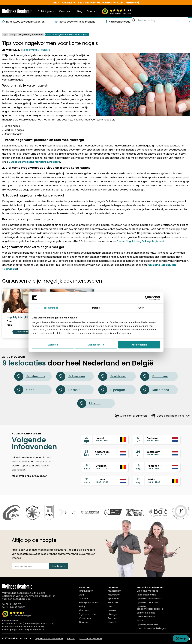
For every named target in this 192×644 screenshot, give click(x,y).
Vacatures (85, 618)
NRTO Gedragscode (91, 639)
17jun (138, 439)
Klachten (84, 610)
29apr (87, 439)
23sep (139, 481)
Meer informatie (24, 332)
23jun (86, 453)
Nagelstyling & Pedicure (31, 34)
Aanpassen (96, 345)
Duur (10, 321)
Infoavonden (86, 591)
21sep (87, 481)
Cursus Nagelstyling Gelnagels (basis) (140, 241)
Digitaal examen (88, 614)
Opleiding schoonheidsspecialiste (150, 608)
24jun (138, 453)
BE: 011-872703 (14, 604)
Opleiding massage (148, 591)
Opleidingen (46, 11)
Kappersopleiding (146, 595)
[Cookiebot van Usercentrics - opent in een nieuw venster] (147, 298)
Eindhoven (154, 376)
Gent (24, 390)
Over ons (66, 11)
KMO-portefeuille (89, 602)
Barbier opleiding (146, 613)
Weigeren (53, 345)
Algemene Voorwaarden (49, 639)
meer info (132, 3)
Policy (82, 606)
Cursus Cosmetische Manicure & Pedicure (34, 162)
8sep (87, 467)
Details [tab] (96, 308)
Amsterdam (29, 376)
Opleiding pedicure (147, 602)
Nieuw (140, 620)
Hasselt (68, 390)
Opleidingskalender (147, 624)
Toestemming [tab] (51, 308)
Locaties (84, 599)
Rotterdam (155, 390)
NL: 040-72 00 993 (16, 607)
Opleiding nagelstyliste (149, 599)
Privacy (71, 639)
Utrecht (89, 403)
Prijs (9, 325)
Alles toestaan (139, 345)
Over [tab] (141, 308)
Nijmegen (112, 390)
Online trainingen (146, 617)
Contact (92, 11)
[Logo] (17, 13)
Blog (80, 11)
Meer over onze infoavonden (30, 476)
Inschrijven (59, 566)
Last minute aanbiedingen (151, 628)
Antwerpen (71, 376)
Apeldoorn (112, 376)
